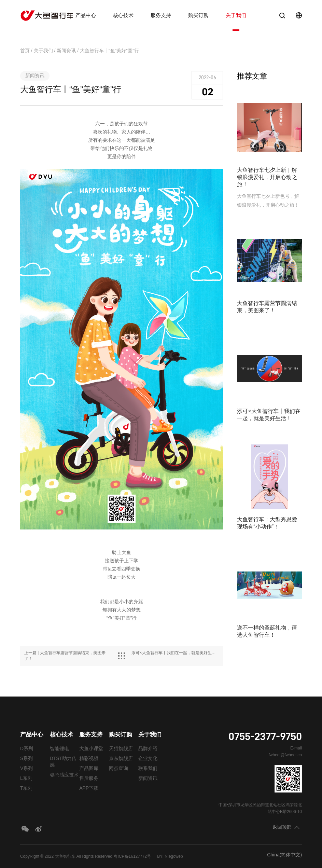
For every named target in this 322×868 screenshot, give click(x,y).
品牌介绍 (148, 748)
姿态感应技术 (64, 775)
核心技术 (123, 15)
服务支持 (161, 15)
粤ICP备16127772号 (132, 856)
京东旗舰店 (121, 758)
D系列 (27, 748)
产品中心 (86, 15)
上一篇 (65, 656)
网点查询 (118, 768)
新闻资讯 (66, 51)
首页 (25, 51)
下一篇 (175, 653)
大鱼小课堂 (91, 748)
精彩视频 (89, 758)
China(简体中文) (284, 855)
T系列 (26, 788)
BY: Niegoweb (170, 856)
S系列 (26, 758)
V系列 (26, 768)
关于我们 (236, 15)
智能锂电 (59, 748)
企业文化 (148, 758)
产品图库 (89, 768)
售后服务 (89, 778)
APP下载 (89, 788)
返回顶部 (282, 827)
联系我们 (148, 768)
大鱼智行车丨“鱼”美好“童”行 (109, 51)
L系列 (26, 778)
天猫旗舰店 (121, 748)
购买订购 (198, 15)
